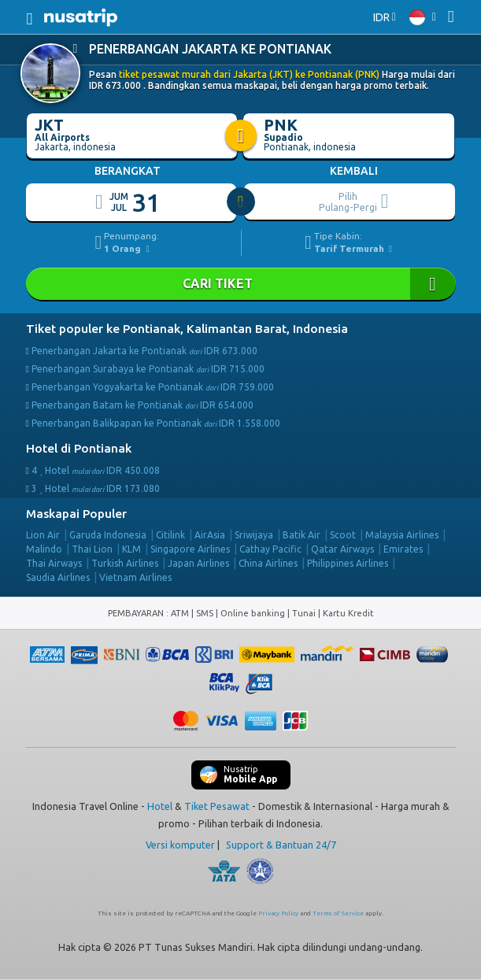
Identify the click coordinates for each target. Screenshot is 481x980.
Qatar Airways (342, 549)
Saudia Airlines (58, 577)
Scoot (343, 535)
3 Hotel (96, 488)
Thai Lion (92, 549)
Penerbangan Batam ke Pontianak (142, 405)
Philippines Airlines (348, 563)
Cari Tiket (241, 284)
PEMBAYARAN (137, 613)
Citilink (170, 535)
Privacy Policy (278, 913)
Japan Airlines (198, 563)
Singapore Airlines (190, 549)
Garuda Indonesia (108, 535)
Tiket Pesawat (217, 806)
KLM (131, 549)
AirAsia (210, 535)
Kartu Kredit (348, 613)
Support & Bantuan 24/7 (281, 845)
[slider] (242, 202)
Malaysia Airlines (402, 535)
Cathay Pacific (270, 549)
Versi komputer (180, 845)
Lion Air (43, 535)
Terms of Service (338, 913)
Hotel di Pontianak (79, 448)
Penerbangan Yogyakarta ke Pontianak (153, 387)
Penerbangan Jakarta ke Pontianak (144, 351)
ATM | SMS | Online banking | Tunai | (247, 613)
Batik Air (302, 535)
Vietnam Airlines (135, 577)
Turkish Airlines (125, 563)
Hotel (160, 806)
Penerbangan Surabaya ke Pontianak (148, 369)
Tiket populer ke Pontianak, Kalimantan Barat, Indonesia (187, 329)
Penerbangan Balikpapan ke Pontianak (156, 423)
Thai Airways (54, 563)
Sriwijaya (254, 535)
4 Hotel (96, 470)
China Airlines (268, 563)
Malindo (44, 549)
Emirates (403, 549)
